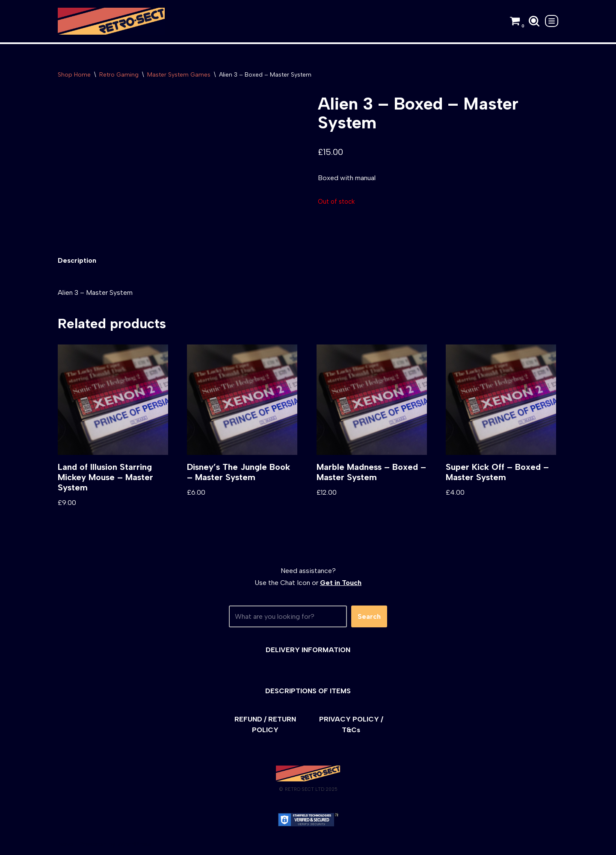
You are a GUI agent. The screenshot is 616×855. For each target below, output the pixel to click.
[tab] (77, 260)
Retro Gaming (119, 75)
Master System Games (179, 75)
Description (77, 260)
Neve (66, 844)
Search (369, 616)
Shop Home (74, 75)
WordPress (135, 844)
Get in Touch (341, 583)
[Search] (534, 21)
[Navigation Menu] (552, 21)
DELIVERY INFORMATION (308, 650)
